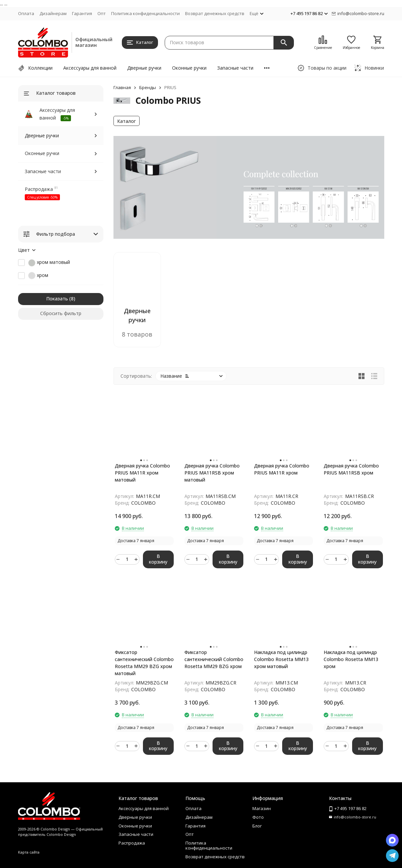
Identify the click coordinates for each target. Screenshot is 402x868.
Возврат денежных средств (215, 13)
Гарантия (82, 13)
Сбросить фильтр (61, 313)
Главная (122, 87)
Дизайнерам (53, 13)
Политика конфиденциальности (145, 13)
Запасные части (235, 68)
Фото (258, 817)
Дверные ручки (144, 68)
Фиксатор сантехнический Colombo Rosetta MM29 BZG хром (214, 659)
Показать (57, 299)
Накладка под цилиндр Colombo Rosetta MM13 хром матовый (281, 659)
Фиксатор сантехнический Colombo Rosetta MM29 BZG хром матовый (144, 663)
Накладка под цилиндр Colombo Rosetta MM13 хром (351, 659)
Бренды (148, 87)
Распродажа (39, 189)
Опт (102, 13)
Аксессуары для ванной (90, 68)
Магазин (262, 808)
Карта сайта (29, 852)
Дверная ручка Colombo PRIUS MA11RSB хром (351, 469)
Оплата (26, 13)
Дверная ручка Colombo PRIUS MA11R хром (282, 469)
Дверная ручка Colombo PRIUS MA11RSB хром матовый (212, 473)
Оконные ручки (189, 68)
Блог (257, 826)
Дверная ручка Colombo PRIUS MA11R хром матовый (142, 473)
